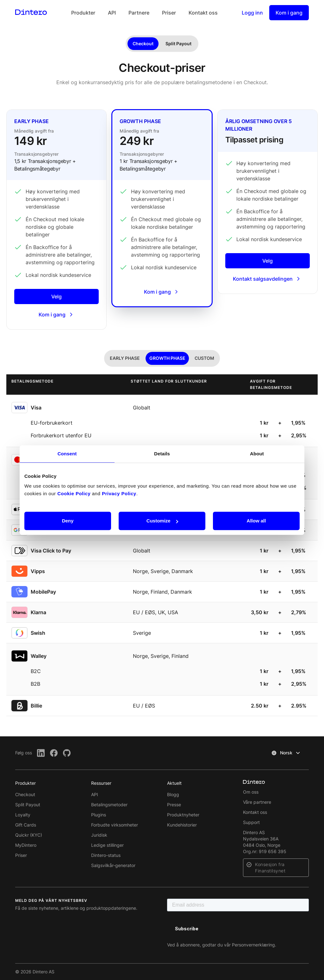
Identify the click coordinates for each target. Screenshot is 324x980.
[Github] (67, 753)
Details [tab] (162, 454)
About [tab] (257, 454)
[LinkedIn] (41, 753)
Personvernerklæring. (254, 945)
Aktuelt (174, 783)
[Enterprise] (268, 202)
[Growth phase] (162, 208)
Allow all (256, 521)
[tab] (125, 358)
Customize (162, 521)
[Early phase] (56, 220)
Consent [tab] (67, 454)
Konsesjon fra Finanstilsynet (270, 868)
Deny (68, 521)
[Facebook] (54, 753)
